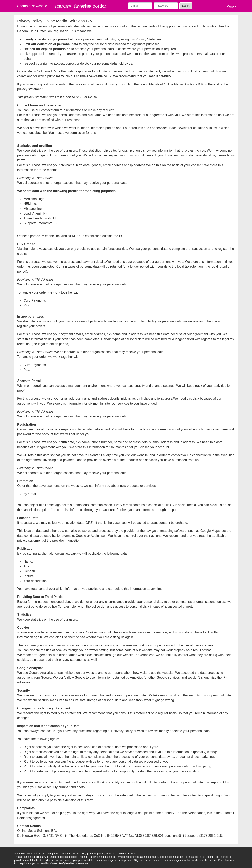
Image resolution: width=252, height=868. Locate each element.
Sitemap (67, 854)
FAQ (84, 854)
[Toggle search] (63, 6)
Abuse (57, 854)
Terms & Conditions (116, 854)
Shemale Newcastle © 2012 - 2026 (33, 854)
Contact (132, 854)
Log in (186, 6)
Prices (76, 854)
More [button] (230, 7)
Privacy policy (96, 854)
